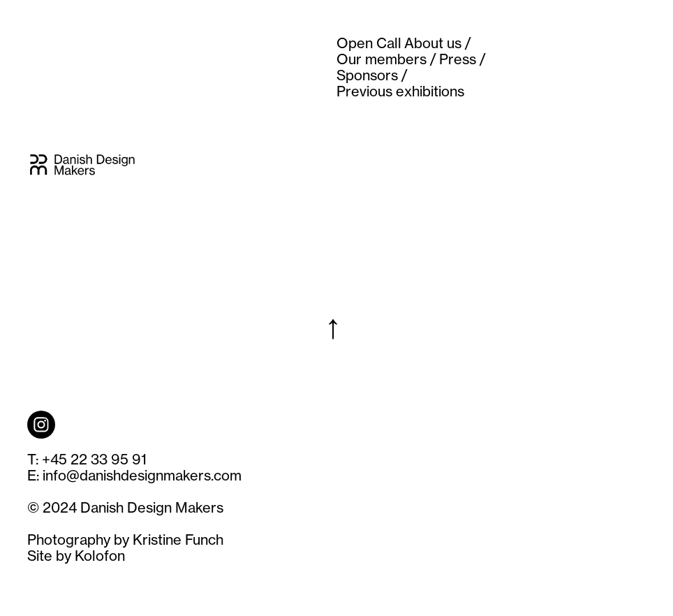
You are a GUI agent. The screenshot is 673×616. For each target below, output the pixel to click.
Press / (463, 59)
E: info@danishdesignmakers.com (134, 475)
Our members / (386, 59)
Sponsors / (372, 75)
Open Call (369, 43)
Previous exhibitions (400, 91)
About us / (438, 43)
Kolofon (100, 556)
